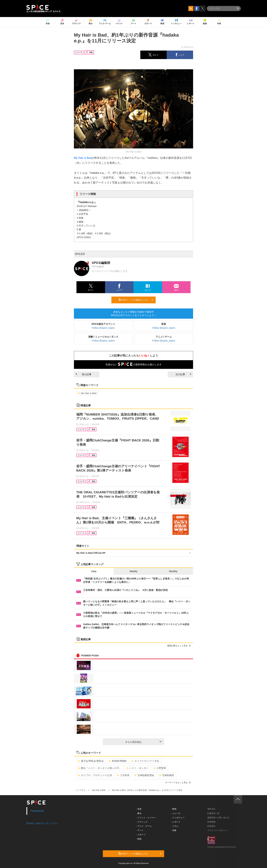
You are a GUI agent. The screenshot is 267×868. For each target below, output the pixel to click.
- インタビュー (178, 818)
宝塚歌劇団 (167, 775)
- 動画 (174, 809)
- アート (140, 830)
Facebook (37, 811)
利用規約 (211, 826)
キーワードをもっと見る (178, 783)
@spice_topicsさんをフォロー (42, 823)
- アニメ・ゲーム (144, 826)
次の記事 (183, 374)
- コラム (175, 826)
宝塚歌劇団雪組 (144, 775)
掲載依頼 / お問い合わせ (218, 818)
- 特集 (174, 830)
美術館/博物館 (118, 761)
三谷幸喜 (123, 775)
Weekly (133, 571)
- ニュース (176, 813)
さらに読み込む (143, 742)
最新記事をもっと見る (179, 646)
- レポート (176, 822)
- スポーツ (141, 835)
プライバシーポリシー (217, 830)
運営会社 (211, 809)
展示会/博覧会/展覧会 (91, 761)
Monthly (173, 571)
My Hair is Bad (83, 158)
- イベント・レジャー (146, 818)
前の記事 (84, 374)
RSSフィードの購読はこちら (136, 300)
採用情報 (211, 822)
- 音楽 (139, 809)
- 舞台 (139, 813)
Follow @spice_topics (103, 328)
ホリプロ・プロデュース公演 (95, 775)
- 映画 (139, 839)
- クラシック (142, 822)
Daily (94, 571)
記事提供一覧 (213, 813)
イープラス (80, 790)
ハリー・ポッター (138, 768)
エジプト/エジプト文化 (145, 761)
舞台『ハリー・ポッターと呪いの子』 (100, 768)
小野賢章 (160, 768)
